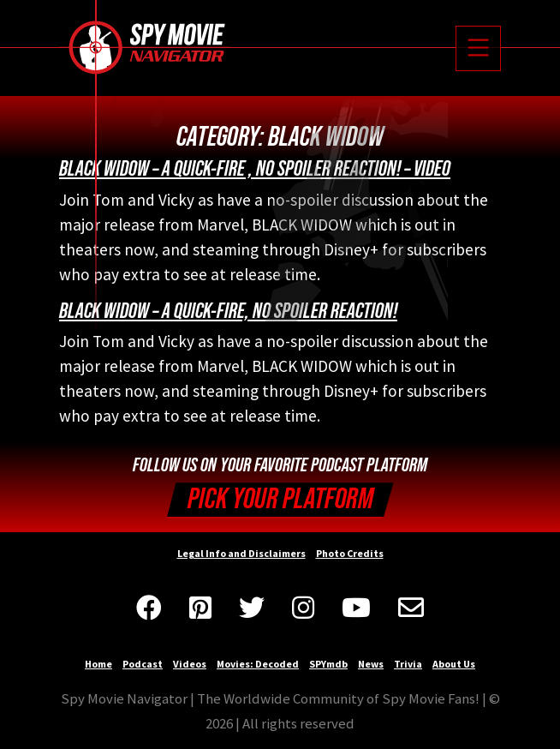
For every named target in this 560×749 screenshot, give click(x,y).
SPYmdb (328, 664)
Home (98, 664)
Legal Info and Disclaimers (241, 553)
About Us (454, 664)
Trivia (408, 664)
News (371, 664)
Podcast (143, 664)
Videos (190, 664)
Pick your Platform (280, 499)
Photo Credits (350, 553)
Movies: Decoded (258, 664)
